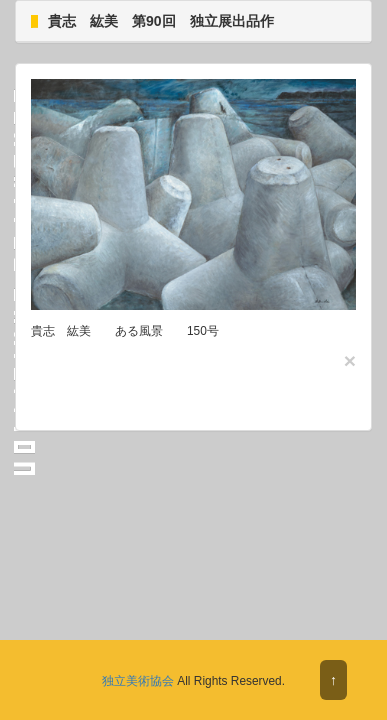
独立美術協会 (138, 681)
